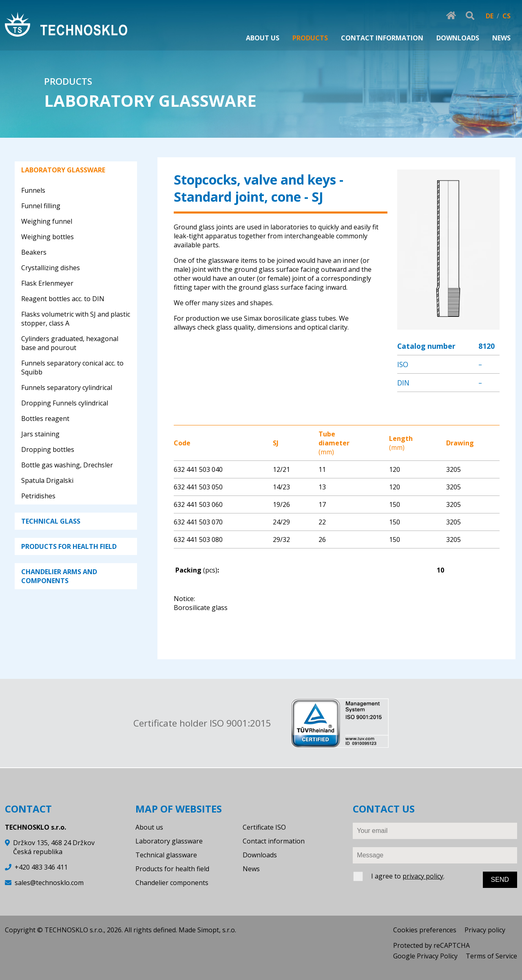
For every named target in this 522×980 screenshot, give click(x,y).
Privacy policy (485, 930)
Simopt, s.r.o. (217, 930)
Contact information (274, 841)
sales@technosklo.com (49, 883)
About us (149, 827)
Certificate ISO (264, 827)
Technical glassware (166, 855)
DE (490, 16)
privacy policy (423, 876)
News (251, 869)
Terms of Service (491, 956)
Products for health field (172, 869)
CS (507, 16)
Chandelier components (172, 883)
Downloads (260, 855)
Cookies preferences (425, 930)
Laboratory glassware (169, 841)
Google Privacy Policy (425, 956)
